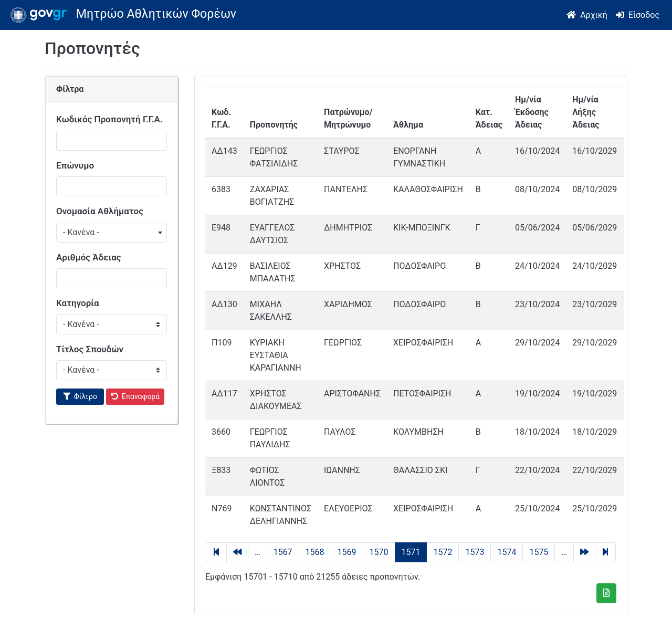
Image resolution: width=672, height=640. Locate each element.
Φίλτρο (86, 396)
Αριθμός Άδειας (89, 257)
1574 (507, 552)
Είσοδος (644, 15)
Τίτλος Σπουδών (90, 349)
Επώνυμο (75, 165)
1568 (315, 552)
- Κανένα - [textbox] (81, 232)
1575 (539, 552)
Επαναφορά (141, 396)
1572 (443, 552)
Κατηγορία (78, 303)
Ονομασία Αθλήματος (100, 211)
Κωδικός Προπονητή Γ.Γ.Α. (109, 119)
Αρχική (594, 15)
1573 (475, 552)
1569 (347, 552)
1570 (379, 552)
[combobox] (112, 233)
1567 (283, 552)
